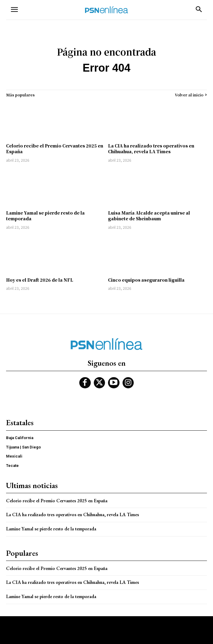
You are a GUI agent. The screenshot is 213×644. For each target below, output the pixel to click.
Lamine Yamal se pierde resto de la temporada (45, 216)
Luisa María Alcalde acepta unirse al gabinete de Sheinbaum (149, 216)
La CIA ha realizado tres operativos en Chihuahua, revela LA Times (151, 149)
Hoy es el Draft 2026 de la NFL (40, 280)
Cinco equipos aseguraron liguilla (146, 280)
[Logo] (106, 10)
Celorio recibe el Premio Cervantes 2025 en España (55, 149)
